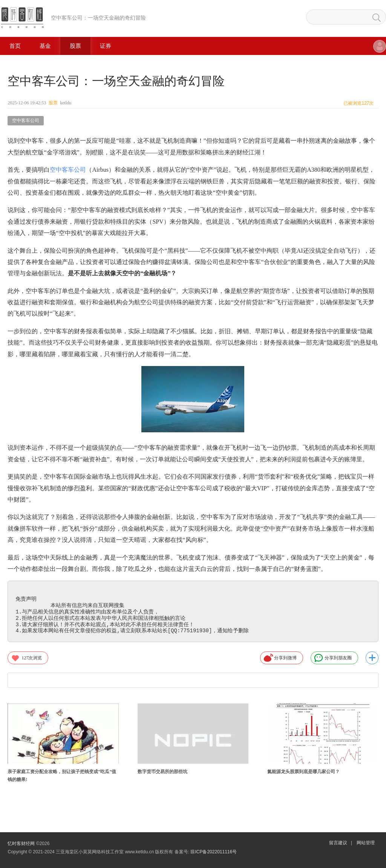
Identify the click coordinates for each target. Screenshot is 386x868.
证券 (106, 46)
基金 (45, 46)
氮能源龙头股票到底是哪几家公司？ (303, 772)
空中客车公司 (26, 121)
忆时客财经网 (21, 844)
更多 (372, 658)
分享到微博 (280, 658)
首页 (15, 46)
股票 (75, 46)
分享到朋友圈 (333, 658)
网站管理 (366, 843)
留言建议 (338, 843)
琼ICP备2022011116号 (214, 852)
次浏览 (26, 658)
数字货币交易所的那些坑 (162, 772)
